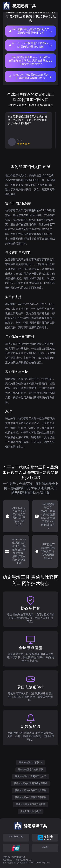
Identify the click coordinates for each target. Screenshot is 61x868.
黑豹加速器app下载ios (30, 762)
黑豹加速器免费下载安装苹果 (31, 804)
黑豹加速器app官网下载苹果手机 (31, 783)
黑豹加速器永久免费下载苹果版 (31, 790)
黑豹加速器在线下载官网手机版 (31, 797)
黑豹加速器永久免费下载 (31, 769)
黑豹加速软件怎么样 (31, 811)
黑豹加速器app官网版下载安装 (31, 776)
